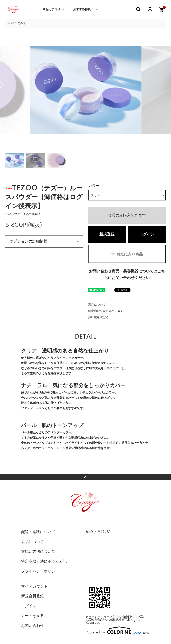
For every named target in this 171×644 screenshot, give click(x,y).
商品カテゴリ (51, 10)
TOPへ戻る (85, 477)
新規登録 (107, 234)
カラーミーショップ (99, 617)
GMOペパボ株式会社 (110, 620)
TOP (11, 23)
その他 (22, 23)
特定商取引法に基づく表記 (106, 311)
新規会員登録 (32, 596)
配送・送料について (38, 532)
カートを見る (32, 616)
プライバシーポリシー (40, 571)
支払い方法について (38, 552)
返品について (97, 305)
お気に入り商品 (127, 254)
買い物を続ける (98, 317)
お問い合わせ (32, 626)
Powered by (117, 630)
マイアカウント (34, 587)
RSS (90, 532)
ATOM (104, 532)
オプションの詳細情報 (28, 241)
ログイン (147, 234)
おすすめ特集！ (83, 10)
